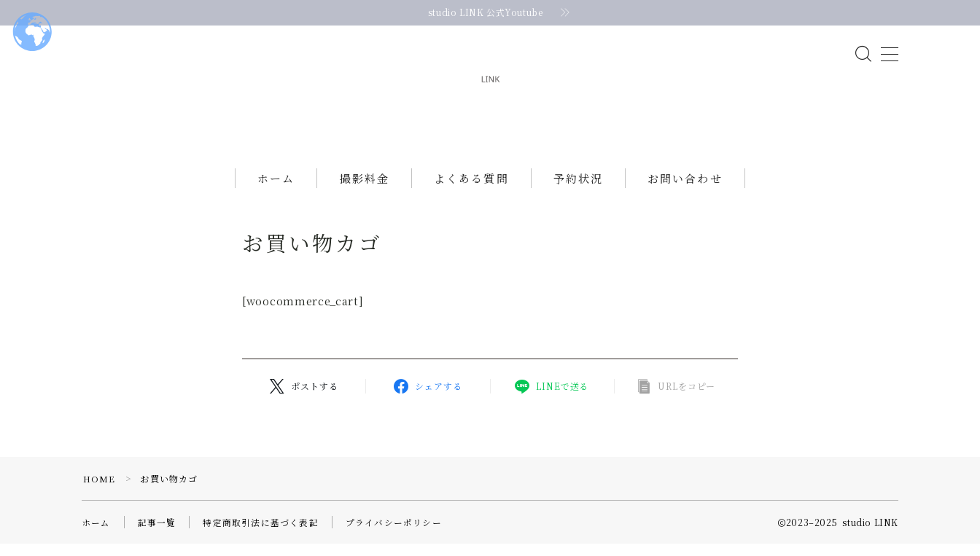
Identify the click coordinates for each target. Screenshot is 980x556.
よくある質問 (471, 191)
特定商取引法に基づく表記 (260, 535)
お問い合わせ (685, 191)
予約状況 (578, 191)
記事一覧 (157, 535)
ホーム (276, 191)
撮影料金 (365, 191)
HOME (100, 491)
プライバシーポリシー (394, 535)
